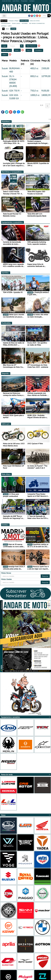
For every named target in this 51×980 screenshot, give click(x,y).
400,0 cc (34, 68)
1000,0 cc (35, 95)
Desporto (6, 373)
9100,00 (45, 91)
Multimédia (7, 323)
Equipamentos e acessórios (12, 222)
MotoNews (6, 121)
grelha (7, 29)
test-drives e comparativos (37, 23)
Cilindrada (39, 50)
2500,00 (45, 68)
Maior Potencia (31, 46)
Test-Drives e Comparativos (12, 172)
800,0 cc (34, 76)
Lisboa (5, 55)
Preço (29, 50)
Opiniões (6, 273)
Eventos (5, 525)
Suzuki (17, 50)
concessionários (6, 23)
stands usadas (16, 23)
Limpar (4, 46)
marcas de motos (35, 21)
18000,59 (46, 95)
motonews (25, 23)
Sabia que (6, 424)
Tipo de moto (7, 50)
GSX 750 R (14, 91)
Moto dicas (6, 474)
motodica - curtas (6, 26)
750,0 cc (34, 91)
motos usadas (24, 21)
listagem (13, 29)
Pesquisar (45, 576)
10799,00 (46, 76)
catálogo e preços (13, 21)
